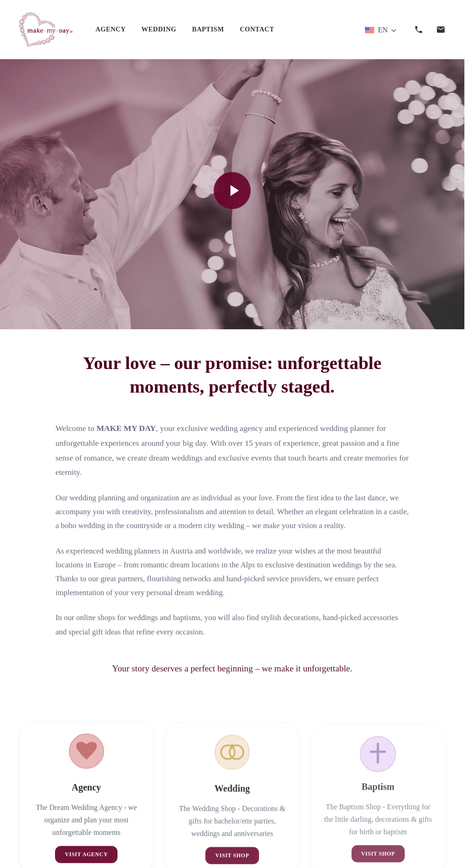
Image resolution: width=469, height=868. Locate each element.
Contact (257, 29)
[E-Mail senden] (441, 30)
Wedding (159, 29)
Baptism (208, 29)
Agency (110, 29)
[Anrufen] (419, 30)
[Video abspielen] (232, 191)
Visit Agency (86, 859)
